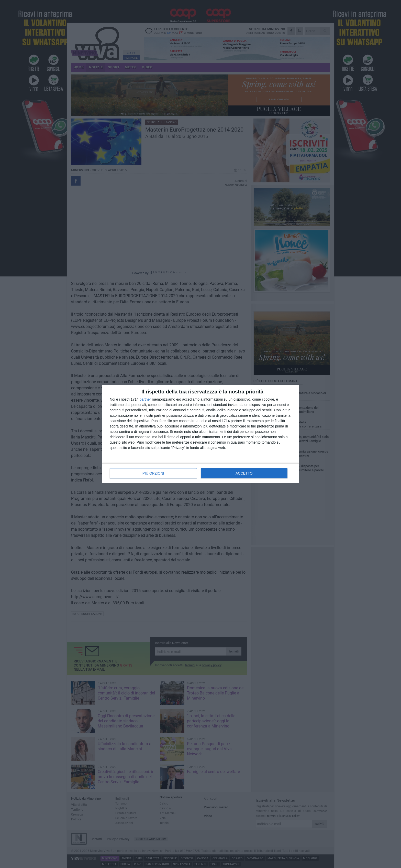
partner (145, 399)
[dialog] (201, 434)
